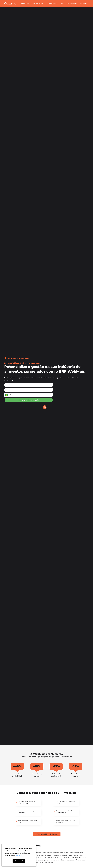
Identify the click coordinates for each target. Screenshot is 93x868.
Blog (61, 4)
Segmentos (11, 358)
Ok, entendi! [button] (19, 861)
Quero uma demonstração (29, 400)
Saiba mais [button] (20, 856)
